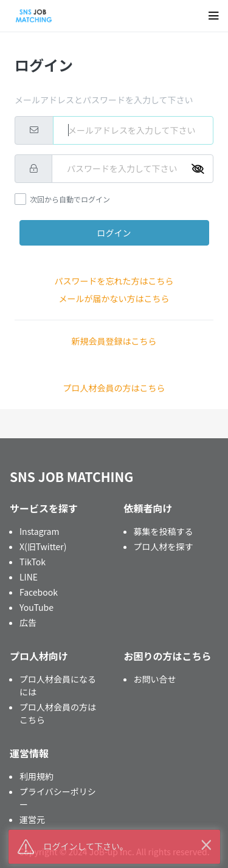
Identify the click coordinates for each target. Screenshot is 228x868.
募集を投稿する (164, 531)
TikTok (33, 562)
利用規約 (36, 776)
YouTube (36, 607)
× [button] (206, 844)
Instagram (39, 531)
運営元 (32, 819)
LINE (29, 577)
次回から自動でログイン (70, 199)
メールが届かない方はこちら (114, 298)
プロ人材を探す (164, 546)
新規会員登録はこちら (114, 341)
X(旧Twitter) (43, 546)
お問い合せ (155, 679)
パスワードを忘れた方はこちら (114, 281)
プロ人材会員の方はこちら (114, 388)
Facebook (39, 592)
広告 (28, 622)
